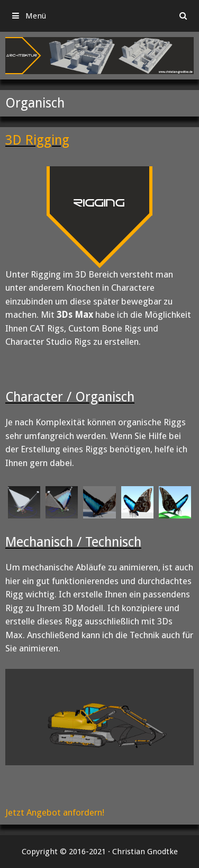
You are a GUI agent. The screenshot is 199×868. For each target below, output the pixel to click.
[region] (99, 56)
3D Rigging (37, 140)
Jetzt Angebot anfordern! (55, 812)
